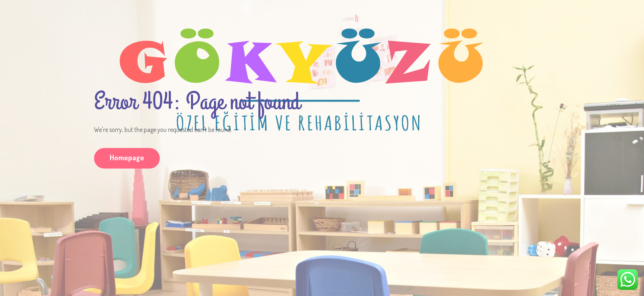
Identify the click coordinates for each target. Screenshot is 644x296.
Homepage (127, 157)
